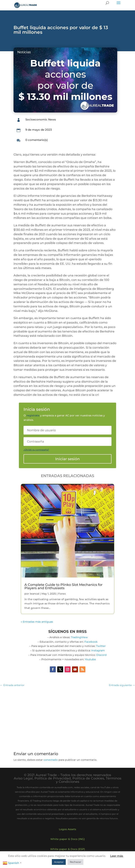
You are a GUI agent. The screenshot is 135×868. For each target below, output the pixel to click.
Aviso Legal (23, 778)
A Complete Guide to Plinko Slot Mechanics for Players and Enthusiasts (63, 586)
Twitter (101, 646)
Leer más (117, 856)
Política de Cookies (88, 778)
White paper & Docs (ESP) (68, 849)
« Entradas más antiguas (37, 622)
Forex (62, 594)
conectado (51, 760)
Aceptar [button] (59, 862)
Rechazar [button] (75, 862)
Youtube (90, 659)
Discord (101, 655)
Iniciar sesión (67, 459)
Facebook (91, 642)
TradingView (79, 637)
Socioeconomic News (41, 119)
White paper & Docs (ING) (68, 839)
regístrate (33, 415)
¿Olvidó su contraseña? (36, 450)
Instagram (98, 650)
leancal (35, 594)
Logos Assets (67, 829)
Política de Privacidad (53, 778)
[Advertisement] (67, 717)
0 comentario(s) (37, 140)
